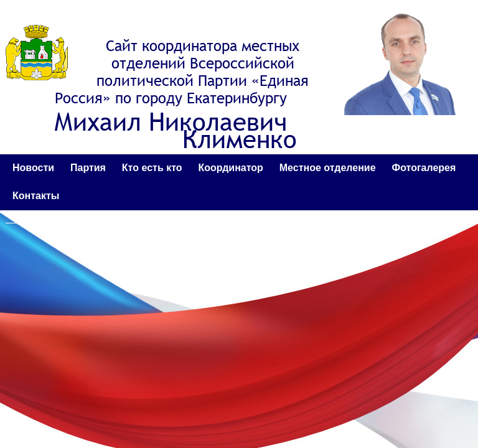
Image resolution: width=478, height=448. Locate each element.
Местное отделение (328, 168)
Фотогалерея (424, 168)
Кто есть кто (152, 168)
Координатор (230, 168)
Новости (33, 168)
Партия (88, 168)
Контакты (36, 196)
